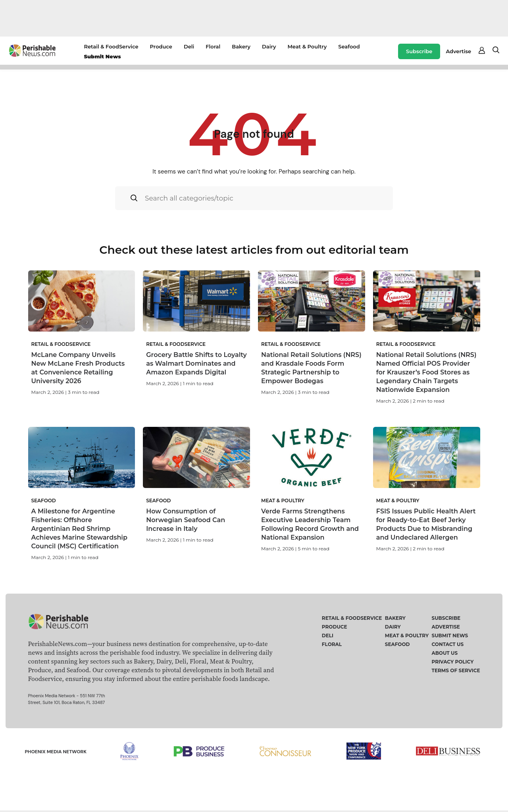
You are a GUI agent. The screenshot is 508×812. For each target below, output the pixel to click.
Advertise (458, 51)
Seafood (349, 46)
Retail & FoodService (111, 46)
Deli (189, 46)
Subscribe (419, 51)
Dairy (269, 46)
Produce (161, 46)
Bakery (241, 46)
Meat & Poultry (307, 46)
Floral (213, 46)
